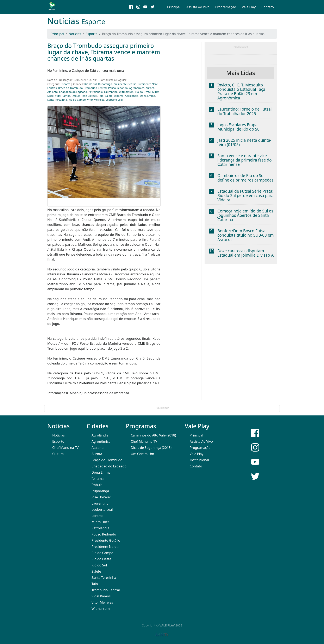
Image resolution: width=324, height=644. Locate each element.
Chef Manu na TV (66, 448)
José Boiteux (89, 96)
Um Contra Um (142, 454)
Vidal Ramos (63, 96)
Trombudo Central (95, 88)
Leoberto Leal (114, 100)
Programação (226, 7)
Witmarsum (126, 92)
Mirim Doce (101, 522)
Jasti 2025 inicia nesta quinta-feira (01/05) (244, 142)
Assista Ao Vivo (198, 7)
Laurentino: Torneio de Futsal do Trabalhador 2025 (245, 111)
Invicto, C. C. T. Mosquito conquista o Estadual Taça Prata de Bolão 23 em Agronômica (241, 91)
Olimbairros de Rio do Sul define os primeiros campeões (245, 178)
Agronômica (137, 88)
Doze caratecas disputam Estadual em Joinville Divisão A (245, 253)
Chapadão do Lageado (73, 92)
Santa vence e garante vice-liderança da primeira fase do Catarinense (245, 160)
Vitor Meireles (96, 100)
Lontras (52, 88)
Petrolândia (96, 92)
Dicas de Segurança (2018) (151, 448)
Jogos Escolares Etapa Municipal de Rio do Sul (239, 127)
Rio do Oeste (143, 92)
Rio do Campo (77, 100)
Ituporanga (105, 84)
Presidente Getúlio (125, 84)
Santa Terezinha (57, 100)
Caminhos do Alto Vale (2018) (153, 435)
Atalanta (52, 92)
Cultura (58, 454)
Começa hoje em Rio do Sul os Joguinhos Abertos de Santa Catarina (245, 215)
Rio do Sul (91, 84)
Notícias (75, 34)
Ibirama (119, 96)
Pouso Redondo (118, 88)
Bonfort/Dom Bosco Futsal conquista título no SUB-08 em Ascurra (246, 235)
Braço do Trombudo (70, 88)
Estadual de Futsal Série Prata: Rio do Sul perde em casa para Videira (245, 195)
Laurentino (111, 92)
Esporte (92, 34)
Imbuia (76, 96)
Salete (109, 96)
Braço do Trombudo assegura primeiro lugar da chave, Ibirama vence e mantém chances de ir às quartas (104, 52)
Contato (268, 7)
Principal (174, 7)
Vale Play (249, 7)
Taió (101, 96)
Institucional (199, 460)
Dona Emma (148, 96)
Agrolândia (132, 96)
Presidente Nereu (149, 84)
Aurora (150, 88)
